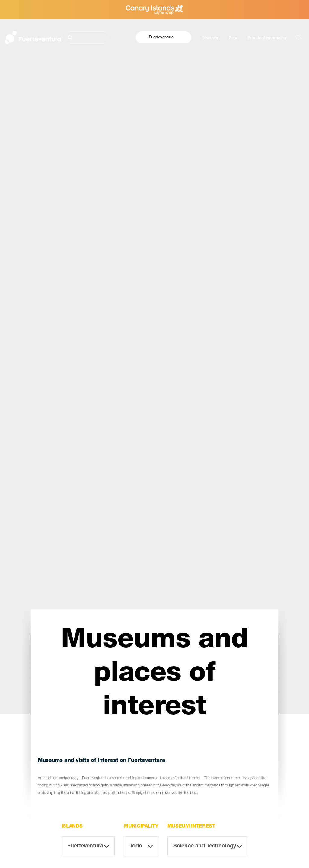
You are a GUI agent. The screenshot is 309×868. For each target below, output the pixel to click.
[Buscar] (87, 38)
